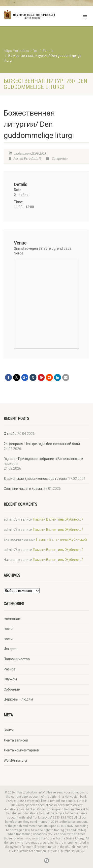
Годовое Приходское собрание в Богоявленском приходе (43, 461)
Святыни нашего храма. (23, 489)
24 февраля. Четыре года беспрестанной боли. (42, 444)
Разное (10, 669)
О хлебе (10, 434)
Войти (9, 730)
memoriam (13, 619)
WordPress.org (15, 760)
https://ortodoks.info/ (21, 51)
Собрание (12, 689)
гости (8, 629)
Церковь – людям (18, 699)
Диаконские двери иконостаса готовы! (36, 479)
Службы (10, 679)
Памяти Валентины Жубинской (58, 519)
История (11, 649)
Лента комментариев (21, 750)
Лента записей (16, 740)
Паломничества (17, 659)
